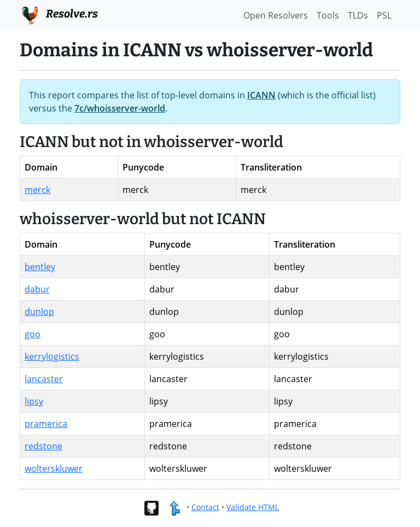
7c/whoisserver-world (120, 108)
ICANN (261, 95)
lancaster (44, 379)
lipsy (34, 401)
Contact (205, 507)
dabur (37, 289)
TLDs (358, 15)
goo (33, 334)
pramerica (46, 424)
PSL (384, 15)
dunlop (39, 312)
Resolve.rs (59, 14)
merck (37, 190)
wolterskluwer (54, 469)
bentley (40, 267)
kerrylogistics (52, 356)
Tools (328, 15)
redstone (43, 446)
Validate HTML (253, 507)
